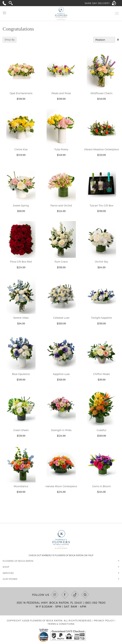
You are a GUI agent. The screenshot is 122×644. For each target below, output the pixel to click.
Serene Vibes (21, 318)
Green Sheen (21, 430)
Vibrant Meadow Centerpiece (101, 149)
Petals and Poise (61, 93)
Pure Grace (61, 262)
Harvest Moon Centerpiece (61, 486)
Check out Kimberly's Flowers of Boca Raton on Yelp (61, 555)
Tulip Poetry (61, 149)
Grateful (101, 430)
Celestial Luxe (61, 318)
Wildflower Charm (102, 93)
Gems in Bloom (102, 486)
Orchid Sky (101, 262)
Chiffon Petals (101, 374)
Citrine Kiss (21, 149)
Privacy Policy (104, 620)
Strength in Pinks (61, 430)
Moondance (21, 486)
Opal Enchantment (21, 93)
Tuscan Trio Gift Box (101, 205)
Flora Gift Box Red (21, 262)
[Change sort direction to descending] (118, 40)
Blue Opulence (21, 374)
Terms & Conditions (61, 624)
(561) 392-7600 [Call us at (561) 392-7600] (95, 603)
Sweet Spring (21, 205)
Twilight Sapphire (101, 318)
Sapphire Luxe (61, 374)
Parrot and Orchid (61, 205)
